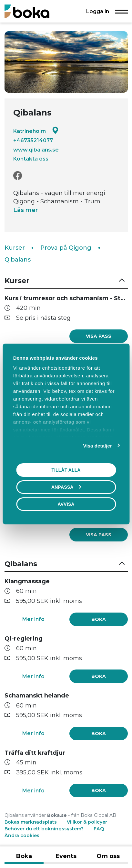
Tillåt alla (66, 470)
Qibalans (18, 260)
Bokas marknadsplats (31, 822)
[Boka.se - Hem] (27, 11)
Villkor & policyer (87, 822)
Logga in (98, 11)
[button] (66, 281)
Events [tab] (66, 856)
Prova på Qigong (66, 248)
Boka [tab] (24, 856)
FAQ (99, 829)
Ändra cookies (22, 836)
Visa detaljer (98, 446)
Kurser (15, 248)
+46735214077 (33, 140)
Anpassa (66, 487)
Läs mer (25, 210)
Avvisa (66, 504)
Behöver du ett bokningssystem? (44, 829)
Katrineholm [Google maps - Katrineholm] (36, 131)
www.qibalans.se (36, 150)
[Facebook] (18, 176)
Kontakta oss (31, 159)
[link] (98, 336)
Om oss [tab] (108, 856)
